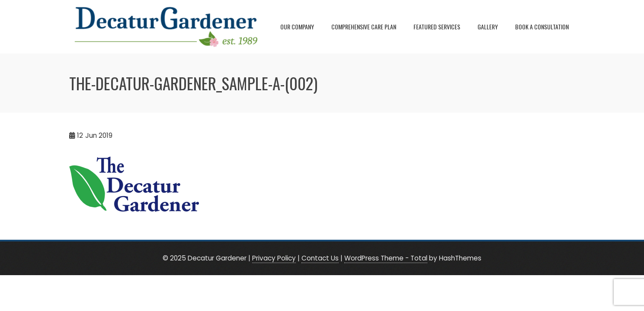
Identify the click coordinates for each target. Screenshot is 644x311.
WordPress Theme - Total (386, 258)
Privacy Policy (274, 258)
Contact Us (320, 258)
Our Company (297, 27)
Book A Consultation (542, 27)
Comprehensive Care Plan (364, 27)
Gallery (488, 27)
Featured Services (437, 27)
